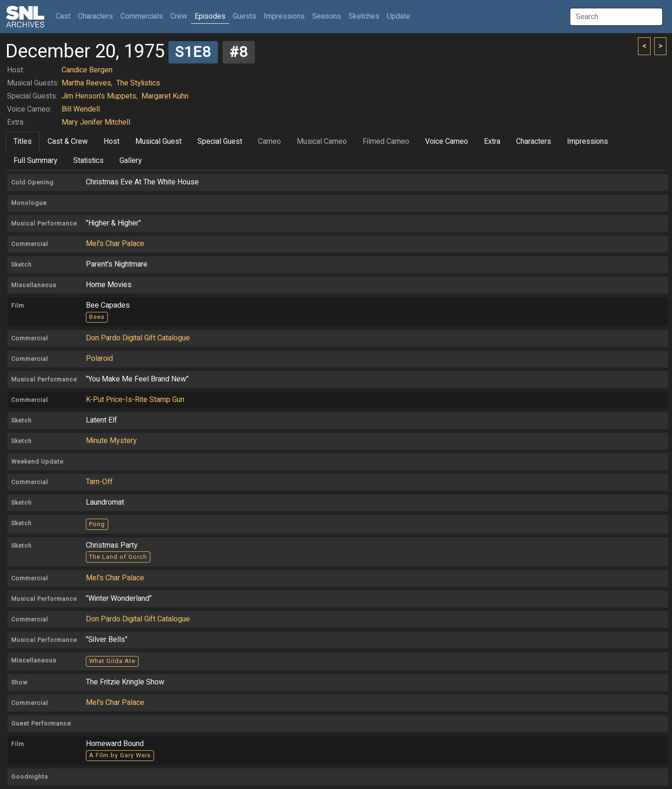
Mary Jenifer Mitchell (96, 122)
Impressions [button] (284, 16)
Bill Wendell (81, 109)
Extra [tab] (492, 141)
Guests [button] (245, 16)
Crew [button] (179, 16)
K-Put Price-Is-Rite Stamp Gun (135, 400)
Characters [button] (95, 16)
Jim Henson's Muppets (99, 96)
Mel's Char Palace (115, 244)
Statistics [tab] (88, 161)
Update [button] (399, 16)
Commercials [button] (142, 16)
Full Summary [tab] (35, 161)
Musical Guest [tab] (158, 141)
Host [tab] (112, 141)
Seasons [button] (327, 16)
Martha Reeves (86, 83)
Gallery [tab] (131, 161)
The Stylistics (138, 83)
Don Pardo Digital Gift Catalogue (138, 338)
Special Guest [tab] (220, 141)
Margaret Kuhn (165, 96)
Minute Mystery (111, 441)
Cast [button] (65, 16)
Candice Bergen (87, 70)
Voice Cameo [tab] (447, 141)
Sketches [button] (364, 16)
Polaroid (99, 359)
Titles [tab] (23, 141)
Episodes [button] (210, 16)
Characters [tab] (534, 141)
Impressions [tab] (588, 141)
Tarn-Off (99, 482)
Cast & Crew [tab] (68, 141)
